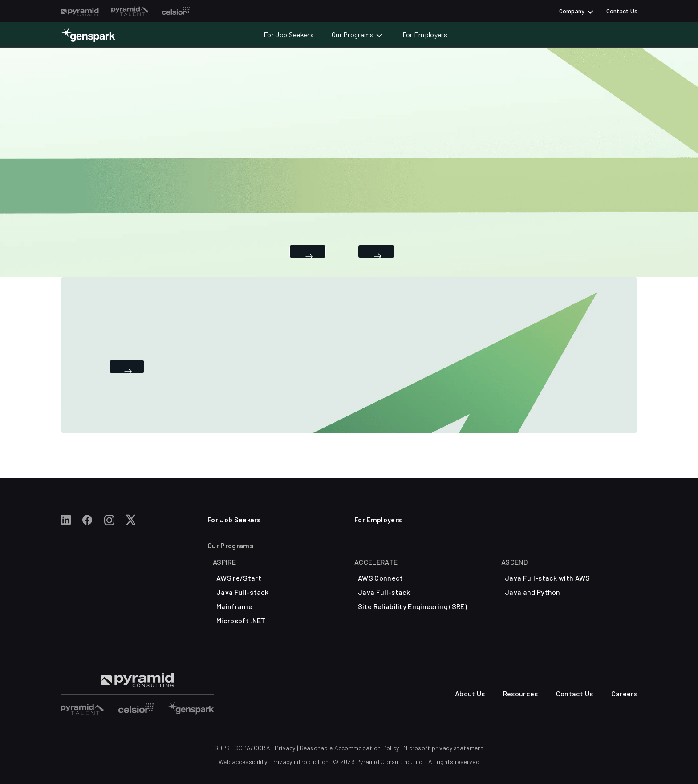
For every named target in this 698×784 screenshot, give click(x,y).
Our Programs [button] (353, 34)
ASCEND (514, 562)
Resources (521, 693)
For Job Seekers (289, 34)
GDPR (222, 748)
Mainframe (234, 606)
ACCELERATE (376, 562)
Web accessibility (243, 762)
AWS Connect (381, 578)
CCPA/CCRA (252, 748)
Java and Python (533, 592)
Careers (624, 693)
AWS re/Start (239, 578)
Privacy (285, 748)
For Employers (425, 34)
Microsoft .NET (241, 620)
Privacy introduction (300, 762)
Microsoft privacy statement (444, 748)
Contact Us (622, 11)
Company (572, 11)
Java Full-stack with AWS (548, 578)
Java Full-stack (243, 592)
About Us (470, 693)
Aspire (224, 562)
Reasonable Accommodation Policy (350, 748)
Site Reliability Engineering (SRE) (412, 606)
